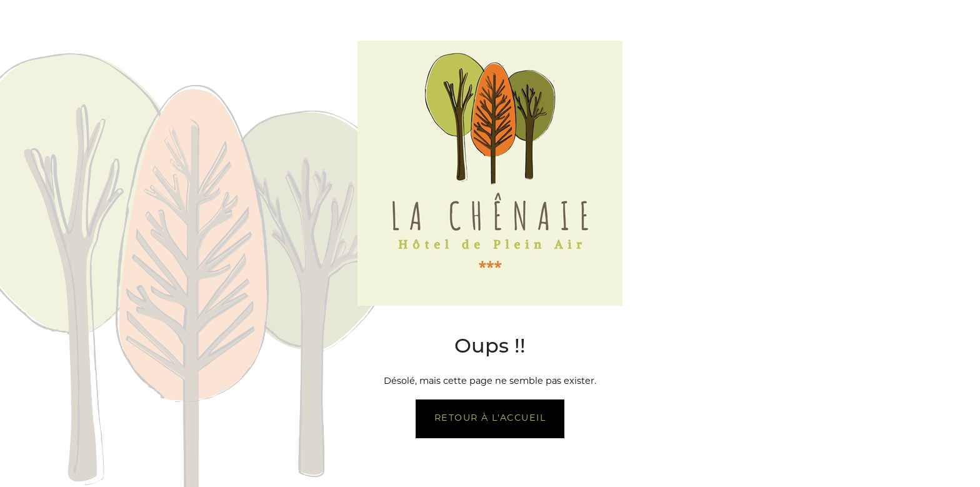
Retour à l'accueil (490, 419)
